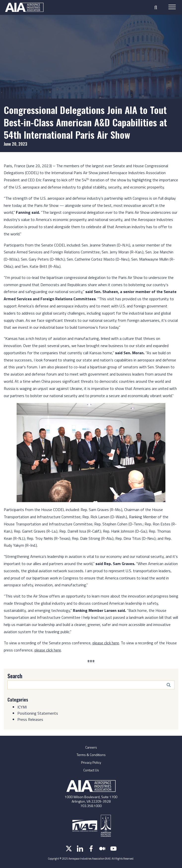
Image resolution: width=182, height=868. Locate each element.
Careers (91, 747)
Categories (18, 700)
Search (15, 676)
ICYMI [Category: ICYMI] (22, 707)
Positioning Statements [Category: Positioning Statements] (38, 713)
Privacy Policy (91, 762)
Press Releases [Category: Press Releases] (30, 719)
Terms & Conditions (91, 755)
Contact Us (91, 770)
